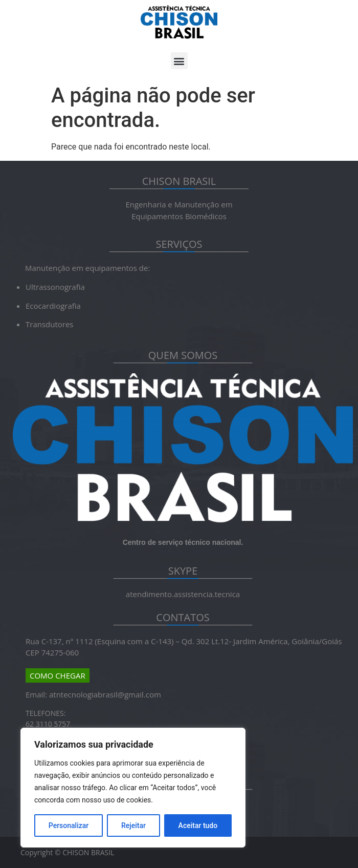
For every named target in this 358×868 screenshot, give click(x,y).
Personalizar (69, 825)
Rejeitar (133, 825)
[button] (179, 61)
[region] (133, 788)
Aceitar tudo (198, 825)
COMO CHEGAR (58, 675)
